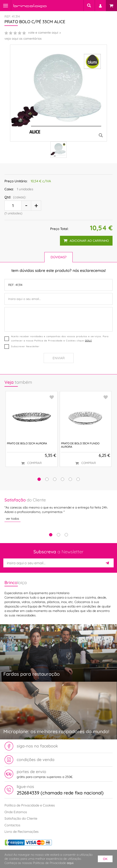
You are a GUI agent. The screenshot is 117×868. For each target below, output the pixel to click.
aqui (88, 340)
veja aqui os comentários (23, 39)
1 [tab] (51, 535)
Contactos (12, 825)
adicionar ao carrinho (86, 241)
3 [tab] (66, 535)
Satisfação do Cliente (21, 818)
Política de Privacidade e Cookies (30, 805)
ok (105, 859)
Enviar (59, 358)
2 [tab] (58, 535)
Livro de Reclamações (22, 832)
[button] (39, 479)
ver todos (12, 519)
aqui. (70, 863)
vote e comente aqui (43, 33)
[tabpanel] (58, 509)
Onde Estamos (16, 812)
